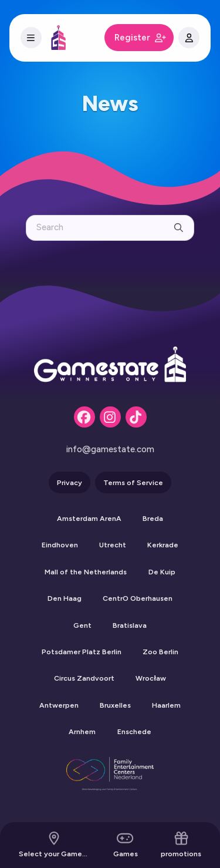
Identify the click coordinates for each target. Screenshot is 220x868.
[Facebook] (84, 417)
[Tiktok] (136, 417)
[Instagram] (110, 417)
